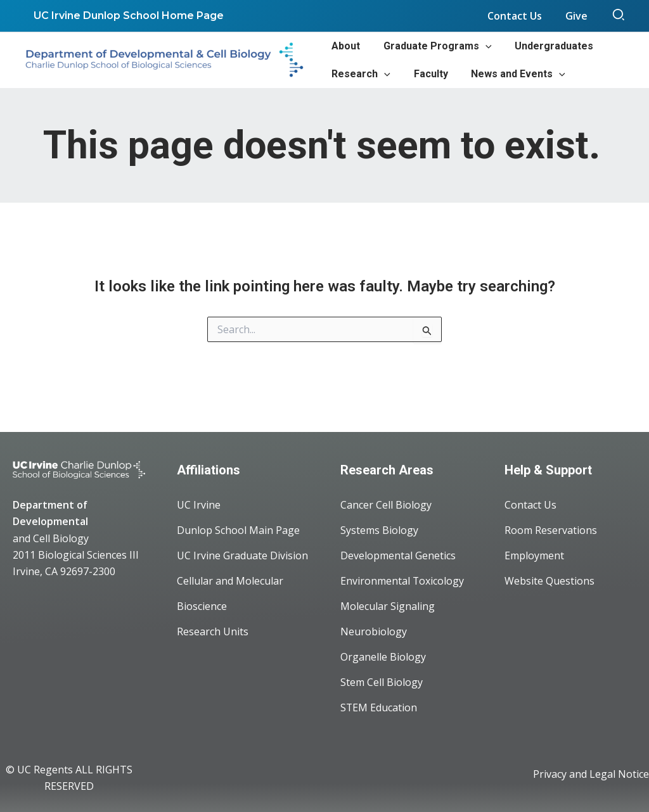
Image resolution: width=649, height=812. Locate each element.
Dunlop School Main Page (238, 530)
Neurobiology (374, 631)
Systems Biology (379, 530)
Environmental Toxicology (402, 581)
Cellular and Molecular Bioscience (230, 593)
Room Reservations (551, 530)
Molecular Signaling (388, 606)
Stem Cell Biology (382, 682)
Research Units (213, 631)
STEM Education (379, 707)
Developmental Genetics (398, 555)
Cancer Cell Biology (386, 505)
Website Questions (549, 581)
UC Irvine (199, 505)
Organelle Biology (383, 657)
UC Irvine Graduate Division (242, 555)
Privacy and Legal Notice (591, 774)
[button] (619, 16)
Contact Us (530, 505)
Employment (534, 555)
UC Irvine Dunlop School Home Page (127, 16)
